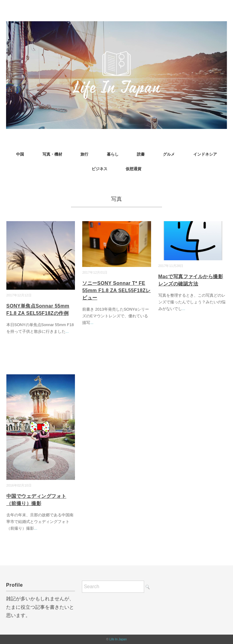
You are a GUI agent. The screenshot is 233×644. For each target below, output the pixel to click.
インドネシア (205, 154)
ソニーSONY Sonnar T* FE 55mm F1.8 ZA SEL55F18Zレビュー (116, 290)
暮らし (113, 154)
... (67, 331)
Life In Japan (118, 639)
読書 (141, 154)
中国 (20, 154)
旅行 (84, 154)
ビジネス (100, 169)
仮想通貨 (133, 169)
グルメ (169, 154)
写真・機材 (52, 154)
